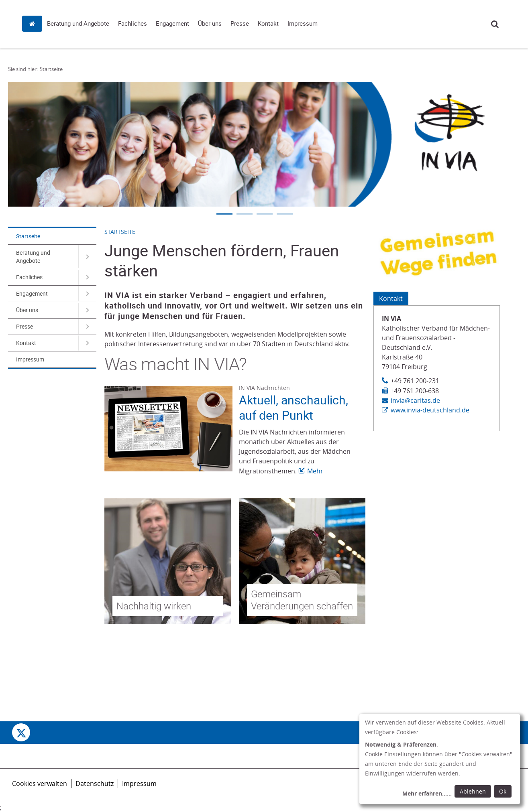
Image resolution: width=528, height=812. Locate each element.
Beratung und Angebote (200, 23)
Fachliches (255, 23)
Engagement (295, 23)
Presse (362, 23)
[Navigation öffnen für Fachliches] (87, 277)
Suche (495, 24)
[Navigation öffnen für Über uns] (87, 310)
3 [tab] (264, 215)
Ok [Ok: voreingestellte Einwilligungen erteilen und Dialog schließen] (503, 791)
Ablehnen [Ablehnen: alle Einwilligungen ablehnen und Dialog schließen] (473, 791)
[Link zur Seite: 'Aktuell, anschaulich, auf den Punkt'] (168, 428)
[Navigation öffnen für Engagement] (87, 294)
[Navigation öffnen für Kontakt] (87, 343)
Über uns (332, 23)
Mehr (315, 471)
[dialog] (440, 759)
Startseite (156, 23)
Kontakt (390, 23)
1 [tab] (224, 215)
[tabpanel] (254, 144)
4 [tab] (284, 215)
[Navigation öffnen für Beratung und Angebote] (87, 257)
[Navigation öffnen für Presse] (87, 327)
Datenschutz (95, 784)
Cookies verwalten (40, 784)
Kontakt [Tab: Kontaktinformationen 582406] (391, 298)
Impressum (425, 23)
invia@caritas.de (415, 400)
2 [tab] (244, 215)
